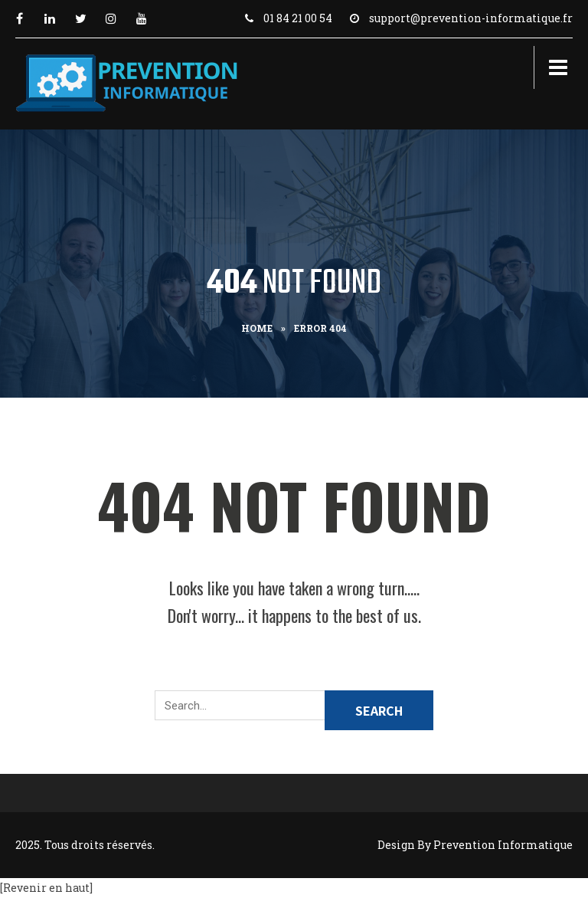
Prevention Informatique (503, 845)
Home (257, 328)
